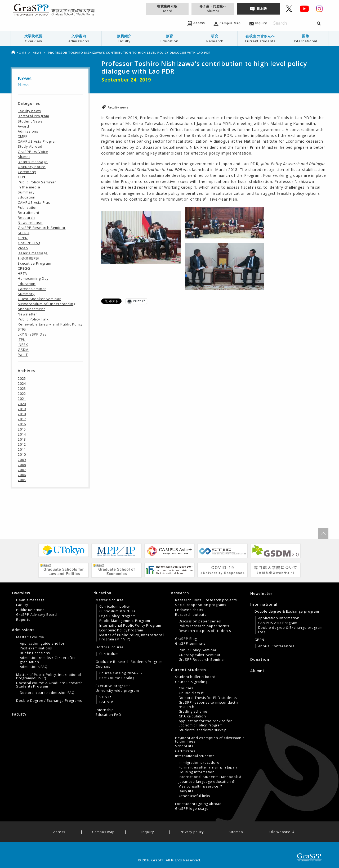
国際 (306, 39)
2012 (22, 444)
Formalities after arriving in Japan (208, 767)
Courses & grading (191, 682)
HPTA (22, 273)
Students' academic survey (202, 730)
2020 (22, 404)
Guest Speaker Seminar (39, 299)
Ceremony (27, 172)
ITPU (22, 340)
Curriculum (109, 654)
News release (30, 223)
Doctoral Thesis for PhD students (208, 698)
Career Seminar (32, 289)
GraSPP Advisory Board (37, 615)
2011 (22, 449)
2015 (22, 429)
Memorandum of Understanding (47, 304)
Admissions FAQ (34, 667)
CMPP (23, 136)
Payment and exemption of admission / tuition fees (210, 740)
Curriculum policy (115, 607)
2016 (22, 424)
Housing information (197, 772)
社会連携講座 (29, 258)
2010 (22, 454)
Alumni (24, 157)
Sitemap (236, 832)
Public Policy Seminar (37, 182)
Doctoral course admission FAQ (47, 693)
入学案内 (79, 39)
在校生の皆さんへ (260, 39)
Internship (105, 710)
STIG (22, 329)
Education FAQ (108, 715)
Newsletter (28, 314)
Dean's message (33, 162)
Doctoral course (110, 647)
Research (26, 218)
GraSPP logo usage (192, 809)
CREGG (24, 268)
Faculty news (118, 107)
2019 (22, 409)
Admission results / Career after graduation (48, 660)
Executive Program (35, 263)
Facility (22, 605)
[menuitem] (34, 39)
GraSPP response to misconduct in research (209, 705)
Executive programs (113, 686)
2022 (22, 394)
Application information (279, 618)
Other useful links (194, 796)
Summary (26, 192)
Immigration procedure (199, 763)
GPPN (23, 238)
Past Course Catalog (117, 678)
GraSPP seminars (190, 644)
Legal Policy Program (118, 616)
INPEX (23, 345)
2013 (22, 439)
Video (23, 248)
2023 (22, 388)
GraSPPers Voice (33, 152)
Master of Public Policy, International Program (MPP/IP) (132, 637)
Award (23, 126)
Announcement (31, 309)
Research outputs (191, 615)
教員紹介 (124, 39)
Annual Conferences (276, 646)
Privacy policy (192, 832)
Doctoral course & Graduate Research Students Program (50, 685)
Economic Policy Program (121, 630)
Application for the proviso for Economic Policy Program (205, 723)
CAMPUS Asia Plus (34, 202)
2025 (22, 378)
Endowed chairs (189, 610)
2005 (22, 480)
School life (184, 746)
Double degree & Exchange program (287, 612)
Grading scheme (193, 712)
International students (195, 756)
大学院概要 (33, 39)
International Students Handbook (208, 777)
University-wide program (117, 691)
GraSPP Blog (29, 243)
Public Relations (30, 610)
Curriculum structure (118, 611)
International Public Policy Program (130, 626)
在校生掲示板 (167, 9)
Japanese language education (205, 782)
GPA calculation (192, 716)
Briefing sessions (35, 653)
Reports (23, 620)
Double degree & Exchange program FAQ (291, 630)
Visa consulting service (199, 786)
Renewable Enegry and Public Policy (50, 324)
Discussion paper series (200, 621)
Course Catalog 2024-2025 (122, 673)
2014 (22, 434)
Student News (30, 121)
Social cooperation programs (201, 605)
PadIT (23, 355)
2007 (22, 470)
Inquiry (148, 832)
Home (18, 53)
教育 (169, 39)
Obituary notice (32, 167)
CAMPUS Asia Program (38, 141)
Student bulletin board (195, 677)
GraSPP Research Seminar (42, 228)
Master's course (30, 637)
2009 (22, 460)
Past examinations (36, 648)
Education (27, 197)
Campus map (103, 832)
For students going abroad (198, 804)
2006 (22, 475)
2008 (22, 465)
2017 (22, 419)
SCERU (24, 233)
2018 (22, 414)
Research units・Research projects (206, 600)
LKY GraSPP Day (32, 334)
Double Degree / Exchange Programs (49, 701)
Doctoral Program (34, 116)
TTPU (22, 177)
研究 (215, 39)
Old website (280, 832)
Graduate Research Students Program (129, 662)
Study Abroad (30, 146)
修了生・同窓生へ (213, 9)
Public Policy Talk (33, 319)
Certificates (185, 751)
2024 (22, 383)
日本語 (262, 9)
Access (59, 832)
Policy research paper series (204, 626)
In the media (29, 187)
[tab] (50, 606)
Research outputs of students (205, 631)
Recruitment (29, 213)
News (37, 53)
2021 (22, 399)
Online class (189, 693)
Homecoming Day (33, 278)
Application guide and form (44, 644)
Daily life (186, 791)
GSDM (23, 350)
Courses (103, 667)
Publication (28, 207)
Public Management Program (125, 621)
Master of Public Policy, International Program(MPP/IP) (48, 676)
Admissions (28, 131)
